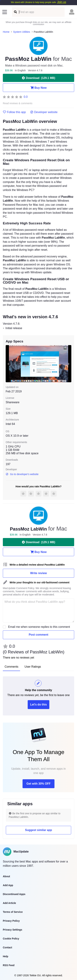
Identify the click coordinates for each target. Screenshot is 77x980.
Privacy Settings (13, 930)
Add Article (9, 903)
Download (38, 78)
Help (5, 956)
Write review (38, 573)
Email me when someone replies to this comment (39, 627)
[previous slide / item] (8, 364)
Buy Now (38, 88)
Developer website (44, 112)
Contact (7, 947)
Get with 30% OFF (38, 784)
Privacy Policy (11, 921)
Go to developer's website (22, 474)
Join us (62, 2)
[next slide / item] (69, 364)
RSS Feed (9, 965)
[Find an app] (15, 12)
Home (6, 32)
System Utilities (22, 32)
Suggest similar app (38, 830)
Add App (8, 885)
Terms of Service (13, 912)
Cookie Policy (11, 939)
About (6, 876)
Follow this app (14, 112)
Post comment (38, 635)
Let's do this (38, 705)
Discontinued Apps (14, 894)
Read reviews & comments (18, 103)
